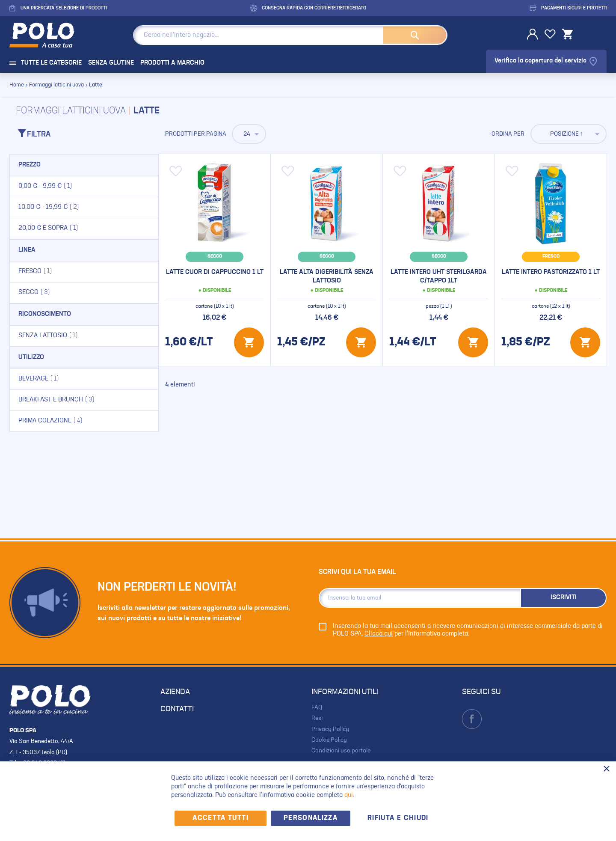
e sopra (63, 228)
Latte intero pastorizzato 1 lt (551, 272)
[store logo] (48, 35)
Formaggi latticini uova (57, 85)
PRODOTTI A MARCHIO (172, 63)
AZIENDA (175, 692)
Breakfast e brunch (71, 400)
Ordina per (508, 134)
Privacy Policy (330, 729)
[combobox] (290, 35)
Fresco (50, 271)
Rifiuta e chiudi (398, 818)
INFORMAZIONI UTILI (345, 692)
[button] (176, 171)
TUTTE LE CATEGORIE (46, 63)
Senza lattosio (63, 336)
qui (349, 795)
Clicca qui (379, 634)
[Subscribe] (563, 598)
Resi (317, 718)
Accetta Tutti (221, 818)
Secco (49, 292)
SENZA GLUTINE (111, 63)
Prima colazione (65, 421)
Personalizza (311, 818)
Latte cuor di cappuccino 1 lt (215, 272)
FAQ (317, 707)
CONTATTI (177, 709)
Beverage (53, 379)
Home (17, 85)
